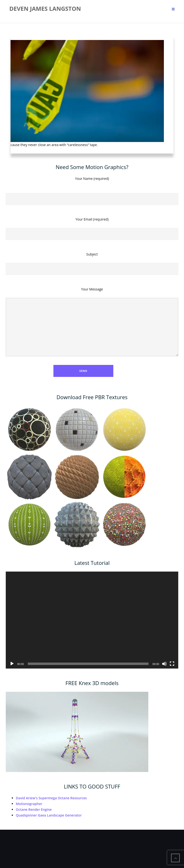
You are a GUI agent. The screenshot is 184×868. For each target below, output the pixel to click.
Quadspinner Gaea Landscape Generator (49, 815)
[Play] (12, 664)
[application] (92, 620)
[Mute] (164, 664)
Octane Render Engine (34, 809)
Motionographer (29, 804)
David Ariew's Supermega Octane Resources (51, 798)
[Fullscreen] (172, 664)
